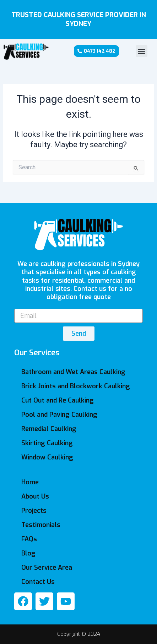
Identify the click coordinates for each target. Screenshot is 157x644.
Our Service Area (47, 568)
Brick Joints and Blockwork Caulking (76, 386)
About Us (35, 496)
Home (30, 482)
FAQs (29, 539)
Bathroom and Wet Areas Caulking (73, 372)
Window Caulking (47, 457)
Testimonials (41, 525)
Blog (28, 553)
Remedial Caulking (49, 429)
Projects (34, 511)
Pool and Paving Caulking (59, 415)
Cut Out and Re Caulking (58, 400)
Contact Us (38, 582)
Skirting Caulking (47, 443)
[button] (142, 51)
